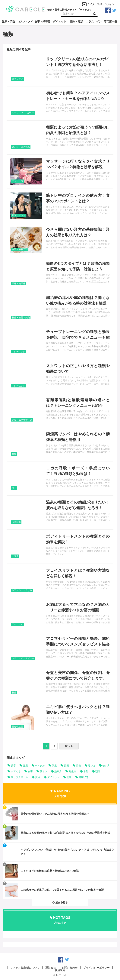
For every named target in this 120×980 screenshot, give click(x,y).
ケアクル (40, 766)
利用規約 (60, 970)
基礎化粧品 (17, 727)
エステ (15, 556)
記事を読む (60, 69)
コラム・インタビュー (23, 658)
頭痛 (98, 771)
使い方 (106, 766)
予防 (86, 771)
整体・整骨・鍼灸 (21, 318)
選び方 (92, 766)
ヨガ (14, 488)
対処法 (73, 771)
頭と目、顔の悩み (21, 147)
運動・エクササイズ (22, 420)
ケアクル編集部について (25, 968)
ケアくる (16, 771)
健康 (25, 766)
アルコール (17, 624)
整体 (14, 693)
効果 (54, 766)
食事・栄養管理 (20, 249)
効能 (69, 777)
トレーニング (19, 352)
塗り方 (58, 771)
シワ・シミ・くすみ (22, 590)
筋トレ (44, 771)
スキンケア (17, 79)
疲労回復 (16, 522)
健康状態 (84, 777)
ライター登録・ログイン (98, 4)
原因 (66, 766)
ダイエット (53, 777)
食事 (30, 771)
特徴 (78, 766)
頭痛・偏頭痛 (19, 283)
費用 (38, 777)
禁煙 (14, 454)
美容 (13, 766)
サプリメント (19, 215)
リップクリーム (19, 777)
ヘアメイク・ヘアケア (23, 113)
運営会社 (51, 968)
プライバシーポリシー (96, 968)
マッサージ (17, 181)
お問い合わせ (70, 968)
